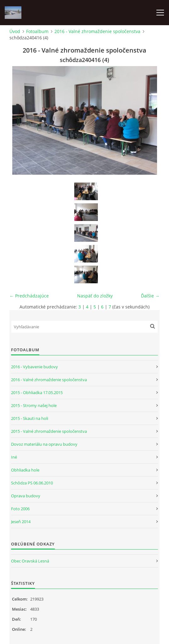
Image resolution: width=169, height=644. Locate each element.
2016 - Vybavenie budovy (34, 367)
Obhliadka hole (25, 470)
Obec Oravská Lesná (30, 561)
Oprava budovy (26, 496)
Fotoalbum (37, 31)
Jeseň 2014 (21, 522)
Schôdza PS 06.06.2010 (32, 483)
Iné (14, 457)
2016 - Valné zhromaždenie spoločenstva (97, 31)
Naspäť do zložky (95, 296)
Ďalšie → (150, 296)
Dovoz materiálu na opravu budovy (44, 444)
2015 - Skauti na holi (30, 418)
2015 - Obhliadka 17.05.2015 (37, 393)
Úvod (15, 31)
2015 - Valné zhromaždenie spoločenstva (49, 431)
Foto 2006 (20, 509)
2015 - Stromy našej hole (34, 405)
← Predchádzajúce (29, 296)
